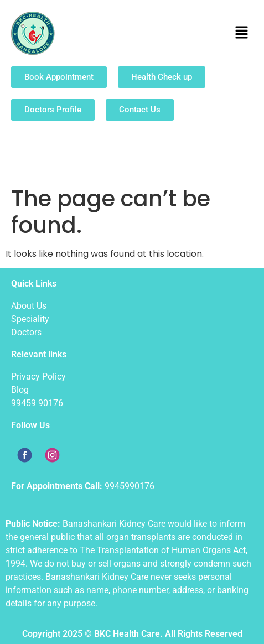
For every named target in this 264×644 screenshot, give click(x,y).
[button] (242, 33)
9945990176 (130, 486)
